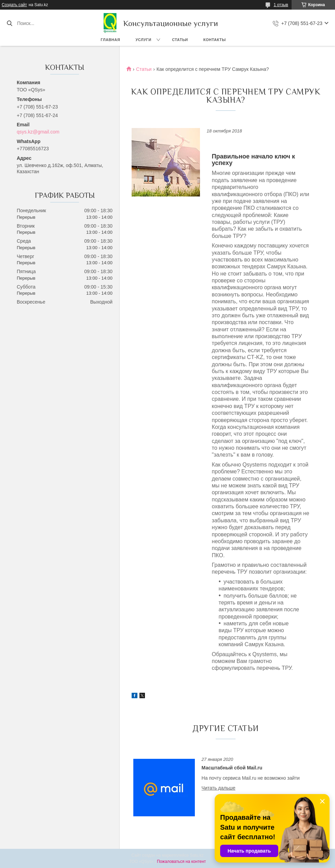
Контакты (215, 40)
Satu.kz (197, 855)
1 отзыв (281, 5)
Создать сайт (14, 5)
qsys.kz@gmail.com (38, 132)
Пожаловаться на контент (181, 861)
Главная (111, 40)
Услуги (143, 40)
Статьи (180, 40)
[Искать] (9, 23)
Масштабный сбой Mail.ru (232, 768)
